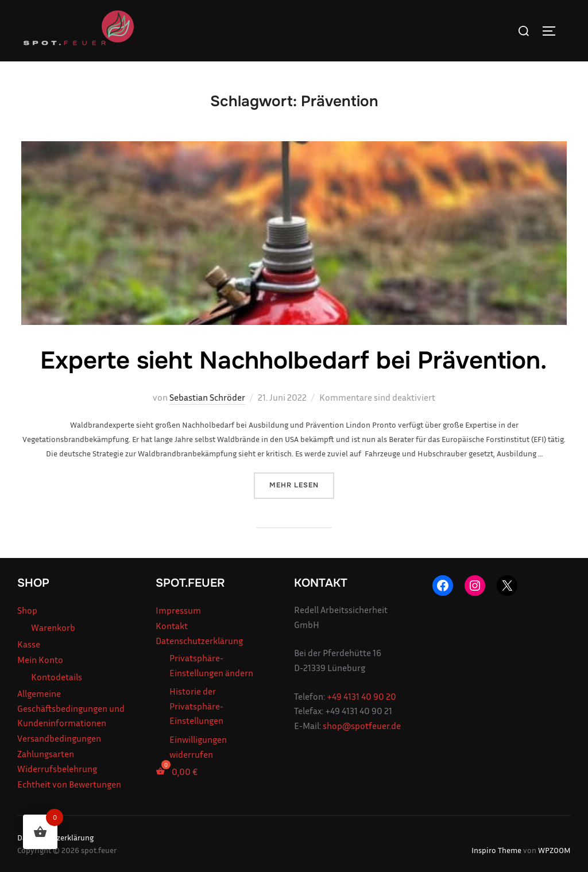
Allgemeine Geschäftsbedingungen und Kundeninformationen (71, 708)
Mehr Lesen (302, 484)
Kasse (29, 644)
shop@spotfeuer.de (362, 726)
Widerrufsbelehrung (57, 769)
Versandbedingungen (59, 738)
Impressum (178, 610)
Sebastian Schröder (207, 397)
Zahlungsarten (46, 754)
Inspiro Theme (496, 850)
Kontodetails (57, 677)
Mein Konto (40, 660)
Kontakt (172, 626)
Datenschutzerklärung (199, 641)
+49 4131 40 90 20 (361, 696)
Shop (27, 610)
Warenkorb (53, 627)
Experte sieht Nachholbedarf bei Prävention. (293, 361)
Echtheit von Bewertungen (69, 784)
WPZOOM (554, 850)
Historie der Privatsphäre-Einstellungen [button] (196, 706)
